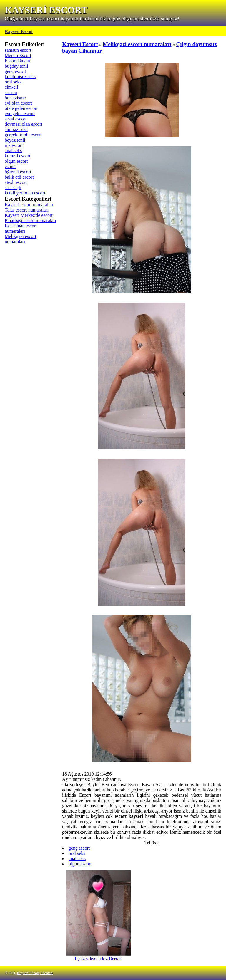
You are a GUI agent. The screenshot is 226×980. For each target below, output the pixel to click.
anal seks (13, 151)
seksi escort (16, 119)
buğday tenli (16, 66)
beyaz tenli (15, 140)
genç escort (15, 71)
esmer (10, 166)
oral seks (13, 82)
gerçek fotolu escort (23, 135)
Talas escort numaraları (27, 210)
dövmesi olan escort (24, 124)
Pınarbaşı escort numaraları (30, 220)
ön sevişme (15, 98)
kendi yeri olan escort (25, 193)
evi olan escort (18, 103)
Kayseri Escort (19, 31)
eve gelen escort (20, 114)
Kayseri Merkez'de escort (29, 215)
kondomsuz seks (20, 77)
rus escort (14, 145)
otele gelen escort (21, 108)
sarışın (11, 92)
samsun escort (18, 50)
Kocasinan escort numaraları (21, 228)
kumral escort (18, 156)
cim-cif (11, 87)
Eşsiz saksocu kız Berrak (98, 957)
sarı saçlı (13, 188)
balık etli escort (19, 177)
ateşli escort (16, 182)
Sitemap (46, 973)
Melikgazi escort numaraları (20, 239)
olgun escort (16, 161)
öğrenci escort (18, 172)
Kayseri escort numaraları (29, 205)
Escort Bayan (17, 61)
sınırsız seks (16, 129)
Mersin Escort (18, 55)
